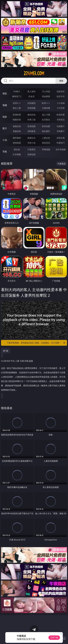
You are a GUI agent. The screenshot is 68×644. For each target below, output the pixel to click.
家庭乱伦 (31, 138)
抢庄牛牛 (61, 96)
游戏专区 (61, 91)
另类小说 (31, 143)
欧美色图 (46, 126)
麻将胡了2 (17, 96)
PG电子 (17, 91)
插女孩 (17, 149)
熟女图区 (46, 131)
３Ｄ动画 (61, 103)
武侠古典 (61, 138)
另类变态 (61, 120)
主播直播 (46, 108)
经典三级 (31, 120)
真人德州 (31, 91)
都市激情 (17, 138)
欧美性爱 (61, 115)
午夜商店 (31, 149)
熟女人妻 (17, 108)
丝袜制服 (31, 108)
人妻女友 (46, 138)
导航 (5, 152)
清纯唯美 (31, 131)
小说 (5, 140)
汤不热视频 (61, 149)
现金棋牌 (46, 96)
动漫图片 (61, 126)
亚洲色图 (31, 126)
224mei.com (34, 73)
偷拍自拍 (31, 115)
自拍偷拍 (31, 103)
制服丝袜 (17, 120)
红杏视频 (17, 154)
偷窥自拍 (17, 126)
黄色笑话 (46, 143)
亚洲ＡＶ (17, 103)
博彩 (5, 94)
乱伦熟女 (46, 120)
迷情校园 (17, 143)
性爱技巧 (61, 143)
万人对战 (46, 91)
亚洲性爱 (17, 115)
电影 (5, 117)
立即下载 (54, 638)
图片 (5, 128)
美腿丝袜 (17, 131)
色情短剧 (31, 154)
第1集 (6, 351)
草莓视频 (46, 149)
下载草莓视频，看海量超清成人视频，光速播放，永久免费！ (36, 343)
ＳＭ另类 (61, 108)
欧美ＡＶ (46, 103)
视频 (5, 105)
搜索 (61, 81)
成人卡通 (46, 115)
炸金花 (31, 96)
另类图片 (61, 131)
